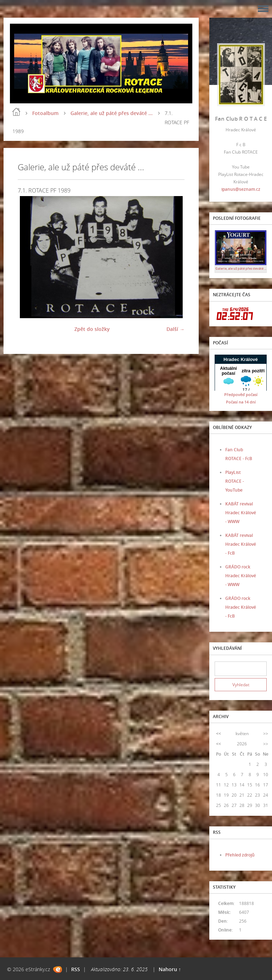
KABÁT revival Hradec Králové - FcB (241, 544)
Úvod (16, 112)
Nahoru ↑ (170, 969)
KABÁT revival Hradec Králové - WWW (241, 513)
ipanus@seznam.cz (241, 189)
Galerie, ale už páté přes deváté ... (112, 113)
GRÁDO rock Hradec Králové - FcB (241, 607)
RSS (76, 969)
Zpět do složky (92, 329)
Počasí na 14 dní (241, 402)
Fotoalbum (45, 113)
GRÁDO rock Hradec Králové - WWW (241, 576)
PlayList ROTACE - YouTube (235, 481)
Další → (175, 329)
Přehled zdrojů (240, 855)
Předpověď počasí (241, 394)
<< (219, 733)
